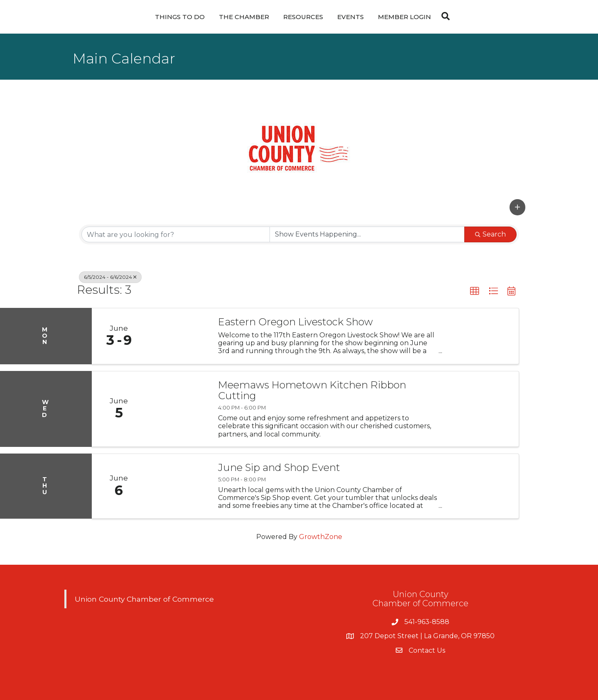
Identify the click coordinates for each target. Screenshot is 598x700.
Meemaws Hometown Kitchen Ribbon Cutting (312, 391)
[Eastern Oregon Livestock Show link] (178, 336)
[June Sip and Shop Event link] (178, 486)
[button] (517, 207)
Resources (303, 17)
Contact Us (427, 650)
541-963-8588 (427, 622)
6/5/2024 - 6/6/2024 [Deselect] (110, 277)
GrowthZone (321, 537)
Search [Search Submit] (490, 234)
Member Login (404, 17)
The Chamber (244, 17)
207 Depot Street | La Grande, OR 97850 (427, 636)
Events (350, 17)
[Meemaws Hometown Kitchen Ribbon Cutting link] (178, 409)
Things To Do (180, 17)
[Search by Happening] (367, 234)
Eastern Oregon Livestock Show (295, 322)
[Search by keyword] (176, 234)
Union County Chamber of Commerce (144, 599)
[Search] (444, 16)
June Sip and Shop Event (279, 468)
